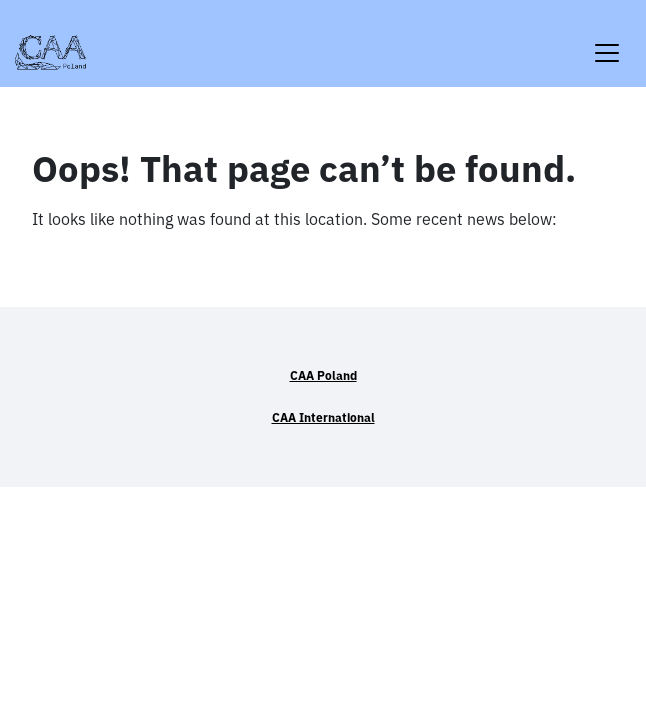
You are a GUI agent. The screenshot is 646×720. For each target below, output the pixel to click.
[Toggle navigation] (607, 40)
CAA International (323, 417)
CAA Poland (323, 375)
